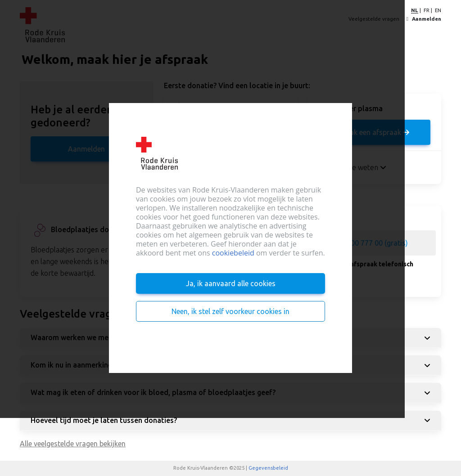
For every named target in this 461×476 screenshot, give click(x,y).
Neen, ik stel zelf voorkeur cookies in (230, 311)
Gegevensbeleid (268, 468)
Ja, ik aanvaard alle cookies (231, 283)
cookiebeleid (233, 253)
